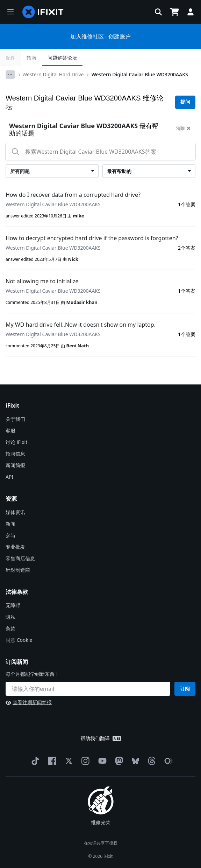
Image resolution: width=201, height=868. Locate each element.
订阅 (185, 689)
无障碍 (13, 605)
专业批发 (15, 547)
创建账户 (120, 36)
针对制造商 (18, 570)
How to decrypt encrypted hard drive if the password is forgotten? (92, 238)
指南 (31, 58)
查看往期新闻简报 (29, 702)
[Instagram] (84, 761)
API (9, 477)
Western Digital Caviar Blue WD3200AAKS (140, 74)
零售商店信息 (20, 558)
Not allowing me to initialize (42, 281)
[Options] (10, 75)
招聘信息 (15, 454)
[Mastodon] (118, 761)
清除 (183, 128)
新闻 (10, 524)
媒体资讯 (15, 512)
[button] (10, 12)
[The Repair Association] (167, 761)
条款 (10, 628)
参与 (10, 535)
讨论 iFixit (16, 442)
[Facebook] (51, 761)
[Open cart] (174, 12)
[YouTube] (101, 761)
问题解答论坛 (62, 58)
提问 (185, 102)
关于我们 (15, 419)
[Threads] (150, 761)
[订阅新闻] (88, 689)
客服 (10, 430)
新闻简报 (15, 465)
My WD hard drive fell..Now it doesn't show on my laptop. (81, 325)
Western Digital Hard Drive (53, 74)
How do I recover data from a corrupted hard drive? (73, 195)
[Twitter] (67, 761)
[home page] (43, 12)
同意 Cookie (19, 640)
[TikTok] (34, 761)
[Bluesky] (134, 761)
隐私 (10, 617)
